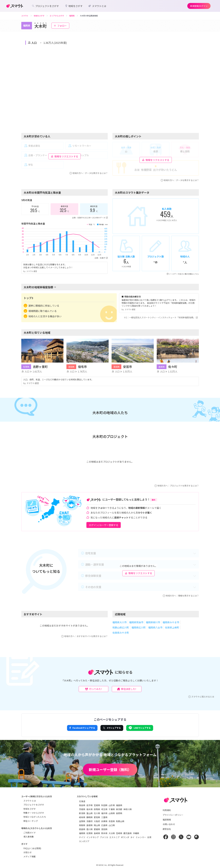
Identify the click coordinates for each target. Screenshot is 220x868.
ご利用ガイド (30, 833)
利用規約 (167, 810)
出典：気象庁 (101, 258)
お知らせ (28, 852)
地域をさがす (30, 809)
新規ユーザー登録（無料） (110, 769)
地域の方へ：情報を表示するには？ (181, 596)
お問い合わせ (169, 824)
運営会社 (167, 829)
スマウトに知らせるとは (201, 697)
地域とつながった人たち (35, 817)
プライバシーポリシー (173, 815)
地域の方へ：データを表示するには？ (89, 173)
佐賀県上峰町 (172, 627)
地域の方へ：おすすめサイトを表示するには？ (84, 636)
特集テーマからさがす (34, 813)
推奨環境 (167, 820)
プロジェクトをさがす (34, 805)
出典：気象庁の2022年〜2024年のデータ (90, 218)
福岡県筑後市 (136, 622)
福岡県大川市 (120, 622)
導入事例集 (29, 837)
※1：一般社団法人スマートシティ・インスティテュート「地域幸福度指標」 (161, 317)
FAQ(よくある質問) (32, 848)
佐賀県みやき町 (121, 633)
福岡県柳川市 (153, 622)
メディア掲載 (30, 856)
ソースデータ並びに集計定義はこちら (183, 274)
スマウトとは (30, 801)
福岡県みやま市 (171, 622)
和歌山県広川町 (121, 627)
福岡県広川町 (139, 627)
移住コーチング (31, 821)
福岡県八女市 (155, 627)
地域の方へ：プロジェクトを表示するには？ (177, 486)
